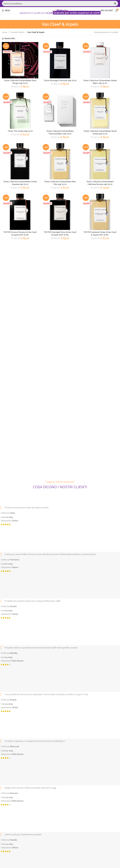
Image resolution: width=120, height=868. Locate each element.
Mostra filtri (10, 39)
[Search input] (58, 4)
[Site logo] (60, 10)
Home (4, 32)
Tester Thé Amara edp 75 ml (20, 131)
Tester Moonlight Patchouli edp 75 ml (60, 81)
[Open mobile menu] (6, 11)
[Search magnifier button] (115, 4)
